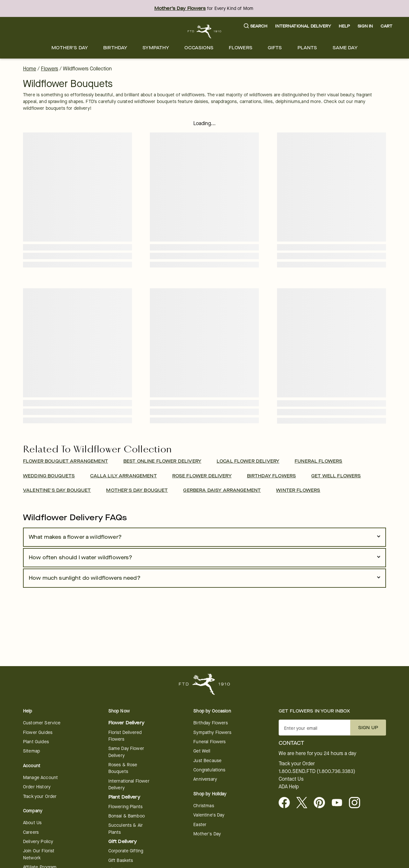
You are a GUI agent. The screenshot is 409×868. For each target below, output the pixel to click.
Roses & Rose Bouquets (123, 768)
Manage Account (40, 778)
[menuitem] (70, 48)
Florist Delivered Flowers (125, 736)
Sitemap (31, 751)
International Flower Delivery (129, 784)
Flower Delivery (126, 723)
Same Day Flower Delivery (126, 752)
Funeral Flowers (209, 742)
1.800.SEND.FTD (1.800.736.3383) (317, 771)
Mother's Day (70, 48)
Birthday (115, 48)
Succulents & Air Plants (126, 829)
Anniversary (205, 779)
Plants (307, 48)
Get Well (202, 751)
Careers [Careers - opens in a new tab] (31, 832)
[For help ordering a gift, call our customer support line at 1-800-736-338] (205, 32)
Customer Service (42, 723)
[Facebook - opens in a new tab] (287, 803)
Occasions (199, 48)
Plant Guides (36, 742)
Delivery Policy (38, 842)
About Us (32, 823)
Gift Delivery (123, 842)
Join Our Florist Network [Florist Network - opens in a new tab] (39, 854)
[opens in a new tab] (340, 803)
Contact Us (291, 779)
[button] (256, 26)
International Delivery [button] (303, 26)
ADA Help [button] (289, 787)
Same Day (345, 48)
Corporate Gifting (126, 851)
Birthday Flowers (210, 723)
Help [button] (344, 26)
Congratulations (209, 770)
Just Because (207, 761)
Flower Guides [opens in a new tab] (38, 733)
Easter (200, 825)
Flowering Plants (125, 807)
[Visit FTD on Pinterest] (322, 803)
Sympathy (156, 48)
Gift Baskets (121, 860)
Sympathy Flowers (212, 733)
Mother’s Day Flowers (180, 8)
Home (30, 69)
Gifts (275, 48)
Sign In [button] (365, 26)
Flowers (241, 48)
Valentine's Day (209, 815)
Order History (37, 787)
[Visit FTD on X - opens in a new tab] (304, 803)
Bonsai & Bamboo (127, 816)
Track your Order (40, 796)
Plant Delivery (124, 797)
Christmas (204, 806)
